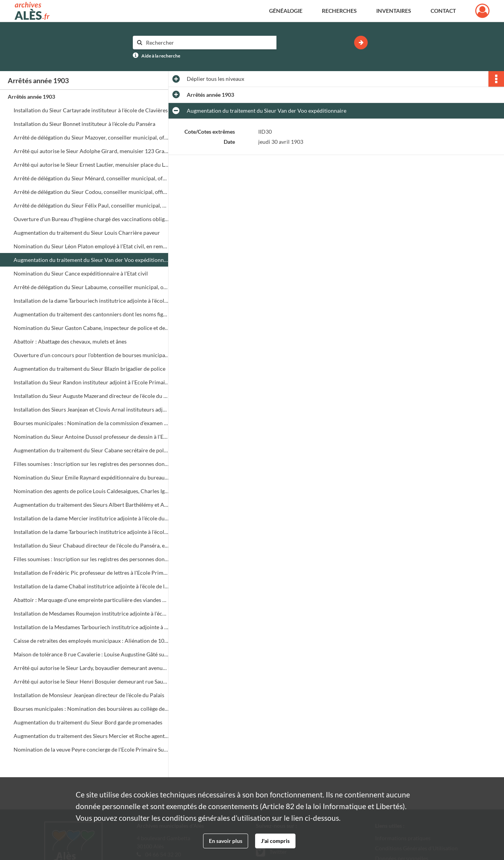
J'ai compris (275, 841)
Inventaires (394, 11)
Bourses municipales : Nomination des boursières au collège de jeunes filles (91, 709)
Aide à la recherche (161, 56)
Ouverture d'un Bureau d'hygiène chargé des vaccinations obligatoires (91, 219)
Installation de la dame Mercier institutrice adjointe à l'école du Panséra (91, 518)
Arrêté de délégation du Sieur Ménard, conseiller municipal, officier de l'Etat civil (91, 178)
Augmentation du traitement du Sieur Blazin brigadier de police (90, 369)
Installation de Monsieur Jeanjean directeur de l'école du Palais (89, 695)
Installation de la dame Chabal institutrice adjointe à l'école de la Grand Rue (91, 586)
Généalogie (286, 11)
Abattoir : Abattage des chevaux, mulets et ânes (70, 341)
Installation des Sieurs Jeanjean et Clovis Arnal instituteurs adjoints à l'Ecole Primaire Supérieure (91, 409)
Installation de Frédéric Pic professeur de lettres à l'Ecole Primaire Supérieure (91, 573)
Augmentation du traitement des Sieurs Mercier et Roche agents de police (91, 736)
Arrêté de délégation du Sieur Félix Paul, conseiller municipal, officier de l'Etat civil (91, 205)
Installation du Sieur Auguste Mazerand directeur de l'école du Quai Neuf (91, 396)
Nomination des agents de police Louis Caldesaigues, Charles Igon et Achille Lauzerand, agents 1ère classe (91, 491)
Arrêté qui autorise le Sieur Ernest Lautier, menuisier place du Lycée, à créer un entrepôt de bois (91, 165)
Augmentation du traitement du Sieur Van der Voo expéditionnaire (91, 260)
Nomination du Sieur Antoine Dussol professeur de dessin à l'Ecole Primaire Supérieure (91, 437)
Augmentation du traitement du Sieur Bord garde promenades (88, 722)
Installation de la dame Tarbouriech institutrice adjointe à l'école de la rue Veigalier (91, 532)
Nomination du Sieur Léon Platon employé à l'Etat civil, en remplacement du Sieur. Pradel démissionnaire (91, 246)
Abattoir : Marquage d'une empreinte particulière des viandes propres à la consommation (91, 600)
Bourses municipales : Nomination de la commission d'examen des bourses (91, 423)
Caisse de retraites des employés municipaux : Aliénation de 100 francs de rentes (91, 641)
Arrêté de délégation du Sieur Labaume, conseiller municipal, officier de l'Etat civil (91, 287)
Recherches (339, 11)
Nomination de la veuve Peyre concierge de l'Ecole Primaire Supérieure (91, 749)
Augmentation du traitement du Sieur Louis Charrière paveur (87, 233)
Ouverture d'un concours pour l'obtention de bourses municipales (91, 355)
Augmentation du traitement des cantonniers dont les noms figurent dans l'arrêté (91, 314)
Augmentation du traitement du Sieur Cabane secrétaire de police (91, 450)
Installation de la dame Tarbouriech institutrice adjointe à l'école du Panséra (91, 301)
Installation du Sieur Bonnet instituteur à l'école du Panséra (84, 124)
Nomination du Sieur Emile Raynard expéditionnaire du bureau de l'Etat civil (91, 477)
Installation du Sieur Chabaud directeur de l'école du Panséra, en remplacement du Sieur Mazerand (91, 545)
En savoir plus (226, 841)
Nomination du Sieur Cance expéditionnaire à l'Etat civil (81, 273)
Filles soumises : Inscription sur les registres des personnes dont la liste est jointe (91, 464)
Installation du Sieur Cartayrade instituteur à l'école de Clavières (91, 110)
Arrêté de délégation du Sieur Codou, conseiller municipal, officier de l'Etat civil (91, 192)
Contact (443, 11)
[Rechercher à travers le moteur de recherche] (209, 43)
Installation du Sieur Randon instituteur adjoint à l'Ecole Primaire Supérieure (91, 382)
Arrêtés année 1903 (31, 97)
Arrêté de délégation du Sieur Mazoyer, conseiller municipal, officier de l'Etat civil (91, 137)
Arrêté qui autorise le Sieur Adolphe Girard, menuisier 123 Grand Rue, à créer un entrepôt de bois (91, 151)
